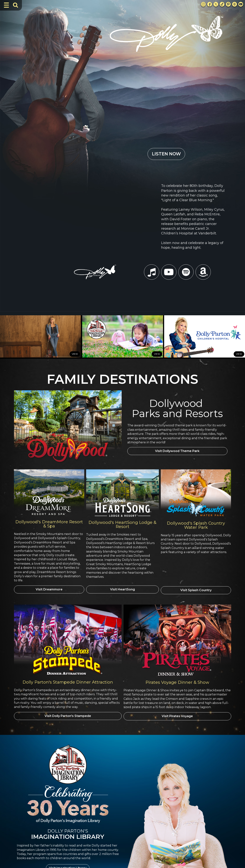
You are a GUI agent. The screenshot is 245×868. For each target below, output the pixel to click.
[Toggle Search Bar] (15, 5)
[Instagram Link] (203, 4)
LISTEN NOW (166, 69)
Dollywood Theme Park (183, 803)
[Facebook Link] (210, 4)
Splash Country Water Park (185, 818)
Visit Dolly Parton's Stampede (68, 603)
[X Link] (216, 4)
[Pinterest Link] (228, 4)
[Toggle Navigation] (6, 5)
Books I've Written (114, 803)
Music (106, 818)
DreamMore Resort (180, 808)
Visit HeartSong (122, 477)
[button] (134, 837)
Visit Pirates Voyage (177, 603)
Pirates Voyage (177, 823)
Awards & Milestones (115, 798)
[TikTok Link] (222, 4)
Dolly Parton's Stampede (184, 798)
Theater (107, 823)
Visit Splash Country (196, 477)
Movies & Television (115, 813)
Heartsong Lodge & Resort (185, 813)
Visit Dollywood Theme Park (177, 339)
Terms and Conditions (219, 857)
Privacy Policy (68, 834)
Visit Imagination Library (68, 754)
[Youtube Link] (241, 4)
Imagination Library (114, 808)
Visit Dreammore (49, 477)
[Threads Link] (235, 4)
